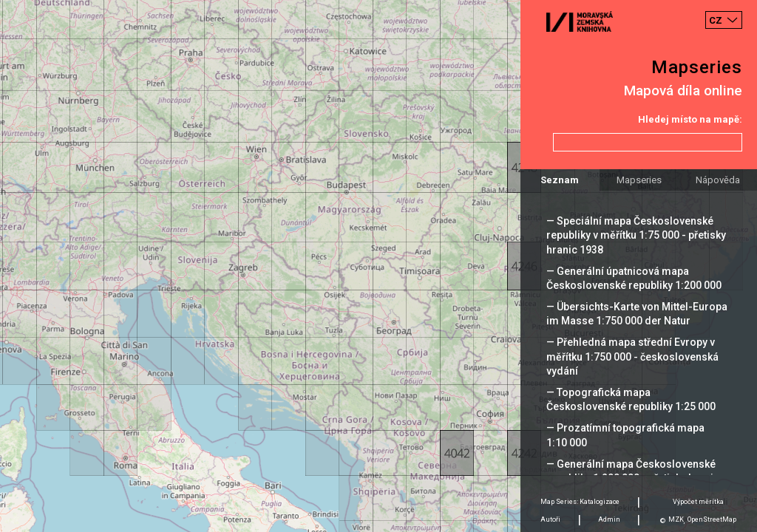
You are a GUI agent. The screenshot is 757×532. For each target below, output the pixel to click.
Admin (609, 519)
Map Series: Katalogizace (580, 502)
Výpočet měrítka (698, 502)
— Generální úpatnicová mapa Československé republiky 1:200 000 (634, 278)
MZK (676, 519)
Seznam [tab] (560, 180)
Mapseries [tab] (639, 180)
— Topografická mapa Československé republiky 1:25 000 (631, 399)
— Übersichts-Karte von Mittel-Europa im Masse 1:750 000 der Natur (637, 314)
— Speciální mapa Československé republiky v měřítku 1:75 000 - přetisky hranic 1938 (636, 235)
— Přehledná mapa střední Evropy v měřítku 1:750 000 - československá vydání (632, 356)
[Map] (378, 266)
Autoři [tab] (550, 519)
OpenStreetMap (712, 519)
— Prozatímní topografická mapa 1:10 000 (625, 435)
